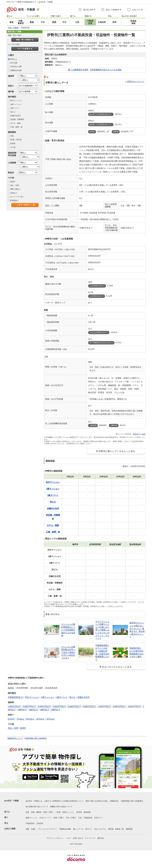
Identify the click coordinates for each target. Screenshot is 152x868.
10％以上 (30, 719)
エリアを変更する (25, 49)
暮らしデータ (78, 829)
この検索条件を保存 (79, 70)
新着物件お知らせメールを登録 (107, 70)
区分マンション (16, 101)
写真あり (14, 193)
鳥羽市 (11, 688)
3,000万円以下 (44, 706)
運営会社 (101, 838)
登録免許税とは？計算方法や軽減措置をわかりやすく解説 (137, 652)
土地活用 (40, 823)
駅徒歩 (11, 173)
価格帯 (11, 76)
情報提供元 (114, 801)
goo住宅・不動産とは (34, 801)
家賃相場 (87, 812)
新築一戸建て (59, 818)
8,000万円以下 (119, 706)
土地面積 (12, 163)
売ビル (13, 112)
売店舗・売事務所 (17, 119)
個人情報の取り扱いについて (37, 807)
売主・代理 (15, 185)
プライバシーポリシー (55, 838)
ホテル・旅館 (15, 123)
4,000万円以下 (59, 706)
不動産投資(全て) (16, 697)
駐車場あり (15, 201)
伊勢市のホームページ (136, 82)
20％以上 (51, 719)
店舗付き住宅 (15, 116)
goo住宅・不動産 (12, 801)
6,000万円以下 (89, 706)
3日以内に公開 (16, 67)
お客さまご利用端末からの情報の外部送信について (64, 801)
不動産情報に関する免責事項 (35, 738)
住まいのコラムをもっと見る (117, 667)
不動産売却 (30, 823)
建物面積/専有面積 (12, 154)
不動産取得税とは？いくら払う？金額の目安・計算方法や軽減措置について (102, 652)
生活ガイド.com (139, 434)
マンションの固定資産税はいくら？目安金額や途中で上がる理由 (68, 630)
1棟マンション (16, 104)
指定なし (14, 59)
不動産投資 (88, 818)
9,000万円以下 (134, 706)
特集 (27, 829)
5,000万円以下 (74, 706)
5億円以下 (56, 710)
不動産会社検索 (65, 829)
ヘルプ (68, 838)
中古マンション (46, 818)
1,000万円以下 (14, 706)
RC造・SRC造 (16, 140)
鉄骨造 (13, 144)
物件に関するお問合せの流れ (97, 801)
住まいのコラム (100, 829)
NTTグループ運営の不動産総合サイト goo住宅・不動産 (30, 2)
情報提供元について (15, 738)
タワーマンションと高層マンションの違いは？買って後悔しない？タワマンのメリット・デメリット (102, 630)
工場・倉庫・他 (16, 127)
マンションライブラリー (48, 829)
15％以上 (40, 719)
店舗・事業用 (36, 812)
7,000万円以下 (104, 706)
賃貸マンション (68, 812)
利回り (11, 86)
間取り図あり (15, 189)
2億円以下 (22, 710)
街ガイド (89, 829)
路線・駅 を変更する (25, 40)
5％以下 (11, 719)
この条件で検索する (23, 205)
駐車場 (79, 812)
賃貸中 (13, 182)
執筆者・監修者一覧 (116, 829)
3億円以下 (33, 710)
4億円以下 (45, 710)
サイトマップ (90, 838)
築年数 (11, 92)
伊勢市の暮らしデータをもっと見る (117, 451)
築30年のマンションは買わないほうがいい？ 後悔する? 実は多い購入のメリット (137, 630)
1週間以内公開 (16, 70)
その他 (13, 147)
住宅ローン (99, 818)
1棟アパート (15, 108)
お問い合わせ (78, 838)
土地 (80, 818)
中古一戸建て (71, 818)
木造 (12, 136)
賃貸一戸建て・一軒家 (52, 812)
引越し (34, 829)
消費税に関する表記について (61, 807)
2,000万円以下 (29, 706)
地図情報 (129, 829)
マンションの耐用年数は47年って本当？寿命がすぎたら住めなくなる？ (68, 652)
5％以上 (20, 719)
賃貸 (27, 812)
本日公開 (14, 63)
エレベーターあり (17, 197)
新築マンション (32, 818)
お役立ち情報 (10, 829)
